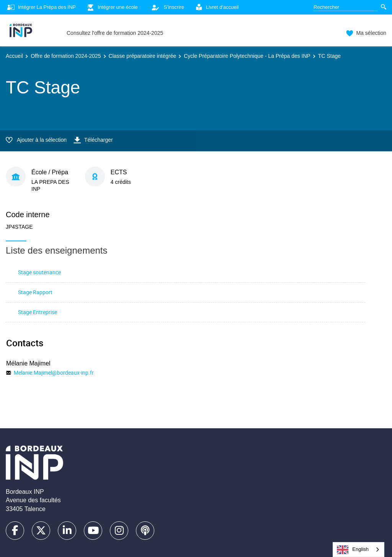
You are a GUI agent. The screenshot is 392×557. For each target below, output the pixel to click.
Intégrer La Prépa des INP (41, 7)
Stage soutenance (39, 272)
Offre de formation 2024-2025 (66, 56)
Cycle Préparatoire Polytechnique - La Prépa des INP (247, 56)
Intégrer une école (112, 7)
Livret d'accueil (216, 7)
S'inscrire (166, 7)
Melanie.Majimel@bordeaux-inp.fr (54, 373)
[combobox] (359, 550)
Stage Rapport (35, 292)
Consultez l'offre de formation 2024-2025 (115, 33)
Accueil (14, 56)
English (353, 550)
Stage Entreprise (38, 312)
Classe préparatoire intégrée (143, 56)
